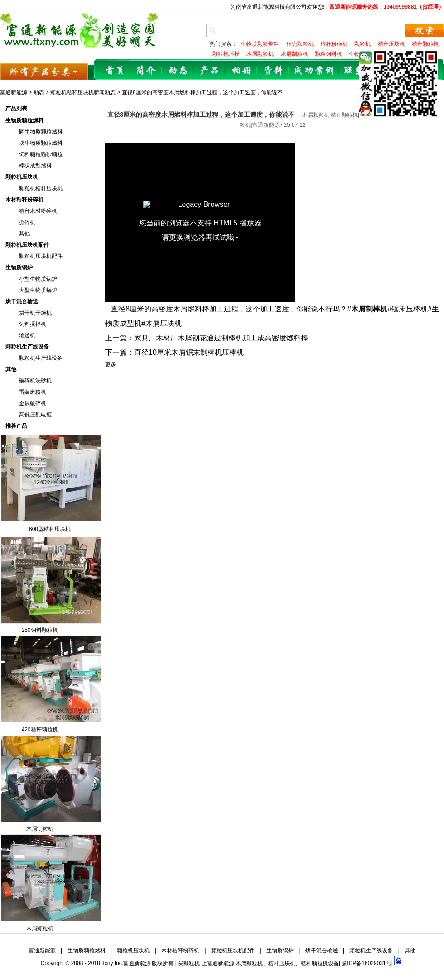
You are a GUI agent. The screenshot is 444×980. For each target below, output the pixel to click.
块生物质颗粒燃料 (41, 143)
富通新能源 (14, 92)
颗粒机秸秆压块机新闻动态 (83, 92)
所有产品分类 (44, 71)
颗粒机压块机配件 (27, 245)
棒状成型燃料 (35, 166)
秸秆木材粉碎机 (38, 211)
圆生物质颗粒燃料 (41, 132)
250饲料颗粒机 (39, 630)
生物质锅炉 (19, 268)
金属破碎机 (33, 403)
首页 (115, 71)
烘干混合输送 (22, 301)
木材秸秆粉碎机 (24, 200)
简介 (146, 71)
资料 (273, 71)
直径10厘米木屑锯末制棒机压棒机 (189, 352)
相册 (241, 71)
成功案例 (314, 71)
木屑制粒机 (40, 829)
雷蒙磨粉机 (33, 392)
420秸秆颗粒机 (39, 730)
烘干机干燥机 (35, 313)
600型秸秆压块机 (50, 529)
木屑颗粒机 (40, 928)
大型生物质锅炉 (38, 290)
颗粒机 (192, 963)
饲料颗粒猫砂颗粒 (41, 154)
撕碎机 (27, 222)
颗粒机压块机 (22, 177)
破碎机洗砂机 (35, 381)
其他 (24, 234)
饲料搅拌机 (33, 324)
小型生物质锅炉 (38, 279)
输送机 (27, 335)
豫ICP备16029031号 (366, 963)
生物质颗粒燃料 (24, 120)
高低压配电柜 (35, 415)
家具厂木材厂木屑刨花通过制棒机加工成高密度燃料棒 (221, 338)
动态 (178, 71)
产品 (210, 71)
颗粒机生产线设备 (27, 347)
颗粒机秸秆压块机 (41, 188)
